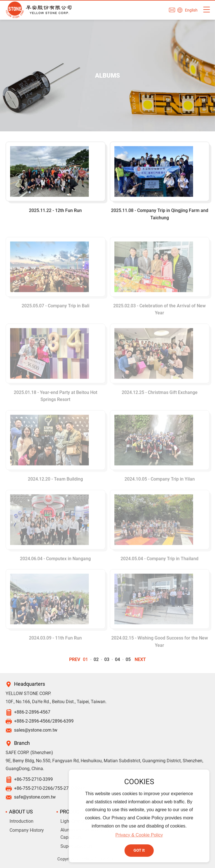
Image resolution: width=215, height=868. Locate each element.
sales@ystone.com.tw (36, 730)
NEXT (140, 659)
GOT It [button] (139, 850)
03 (107, 659)
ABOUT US (21, 812)
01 (85, 659)
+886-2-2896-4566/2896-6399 (44, 721)
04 (117, 659)
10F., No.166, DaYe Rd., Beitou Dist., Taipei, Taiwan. (56, 702)
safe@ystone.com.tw (35, 797)
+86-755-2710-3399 (33, 779)
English (191, 10)
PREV (75, 659)
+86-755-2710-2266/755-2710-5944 (49, 788)
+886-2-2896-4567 (32, 712)
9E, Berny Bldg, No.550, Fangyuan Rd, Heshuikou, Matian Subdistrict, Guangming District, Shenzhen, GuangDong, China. (104, 765)
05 (128, 659)
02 (96, 659)
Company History (27, 830)
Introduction (21, 821)
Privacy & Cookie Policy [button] (139, 835)
